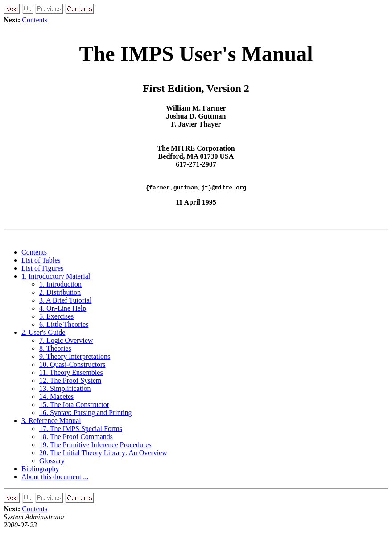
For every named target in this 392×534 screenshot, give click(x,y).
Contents (35, 20)
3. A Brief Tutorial (65, 302)
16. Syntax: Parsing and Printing (86, 414)
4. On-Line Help (63, 310)
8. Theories (55, 350)
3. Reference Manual (51, 422)
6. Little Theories (64, 326)
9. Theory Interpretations (75, 358)
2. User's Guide (43, 334)
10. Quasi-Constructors (72, 366)
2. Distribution (60, 294)
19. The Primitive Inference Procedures (95, 446)
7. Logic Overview (66, 342)
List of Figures (42, 269)
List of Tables (41, 261)
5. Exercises (56, 318)
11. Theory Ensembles (71, 374)
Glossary (52, 462)
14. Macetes (56, 398)
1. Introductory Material (56, 277)
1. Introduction (60, 285)
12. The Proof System (70, 382)
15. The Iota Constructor (74, 406)
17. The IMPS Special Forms (81, 430)
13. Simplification (65, 390)
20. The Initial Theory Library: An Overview (103, 454)
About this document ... (55, 478)
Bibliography (40, 470)
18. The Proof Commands (76, 438)
